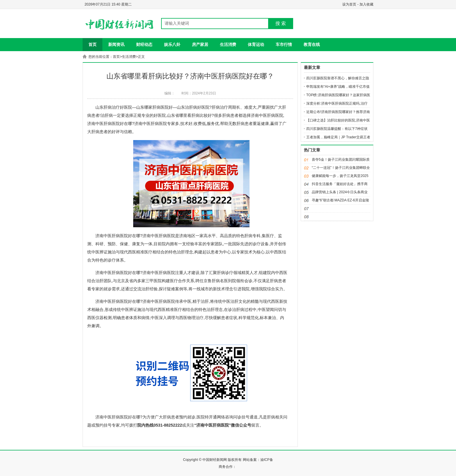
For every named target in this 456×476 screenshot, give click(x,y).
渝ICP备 (267, 460)
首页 (92, 44)
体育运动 (256, 44)
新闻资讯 (116, 44)
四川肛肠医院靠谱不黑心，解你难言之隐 (338, 78)
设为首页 (349, 4)
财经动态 (144, 44)
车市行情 (284, 44)
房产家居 (200, 44)
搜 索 (281, 23)
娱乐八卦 (172, 44)
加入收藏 (366, 4)
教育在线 (312, 44)
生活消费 (228, 44)
